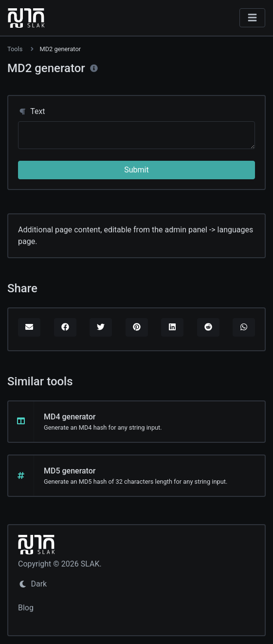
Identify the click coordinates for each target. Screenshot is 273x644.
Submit (136, 170)
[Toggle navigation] (252, 18)
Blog (26, 608)
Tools (15, 49)
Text (32, 111)
